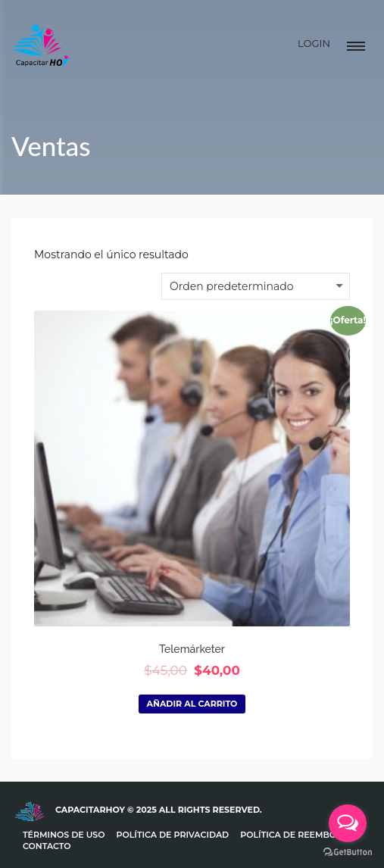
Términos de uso (64, 835)
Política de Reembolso (297, 835)
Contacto (47, 846)
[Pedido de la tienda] (256, 286)
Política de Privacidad (173, 835)
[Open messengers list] (348, 823)
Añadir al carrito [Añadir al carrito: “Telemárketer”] (192, 704)
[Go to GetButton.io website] (348, 852)
